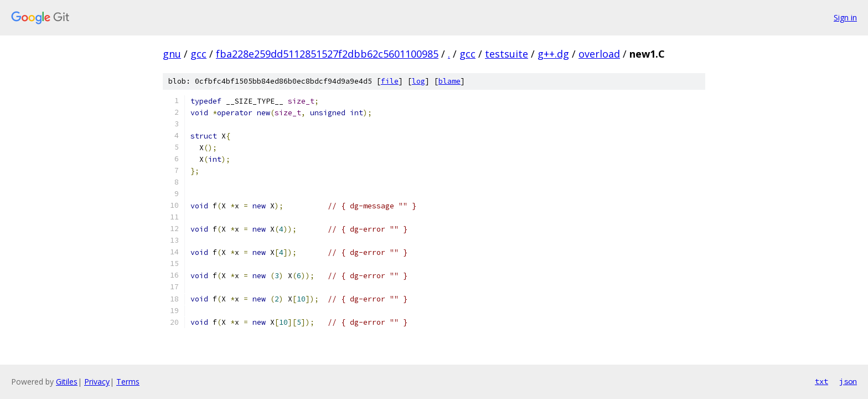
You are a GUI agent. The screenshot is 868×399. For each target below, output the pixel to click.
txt (821, 381)
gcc (198, 54)
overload (599, 54)
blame (449, 81)
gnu (172, 54)
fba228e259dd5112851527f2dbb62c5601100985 (327, 54)
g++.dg (553, 54)
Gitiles (67, 382)
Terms (128, 382)
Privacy (97, 382)
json (848, 381)
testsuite (507, 54)
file (390, 81)
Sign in (845, 17)
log (418, 81)
